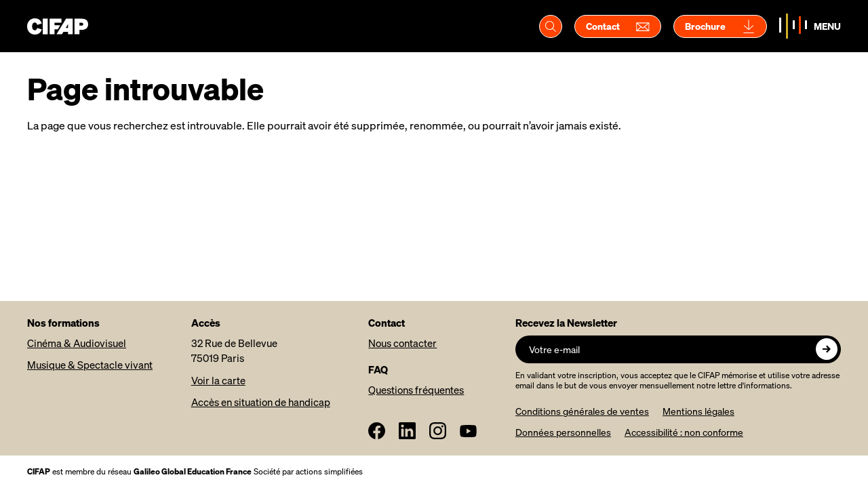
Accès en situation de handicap (261, 402)
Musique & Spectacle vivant (90, 365)
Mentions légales (698, 411)
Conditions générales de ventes (582, 411)
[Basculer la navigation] (810, 26)
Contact (618, 26)
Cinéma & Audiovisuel (77, 343)
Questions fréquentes (416, 390)
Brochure (720, 26)
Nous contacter (402, 343)
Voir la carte (218, 380)
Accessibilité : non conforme (684, 432)
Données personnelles (563, 432)
